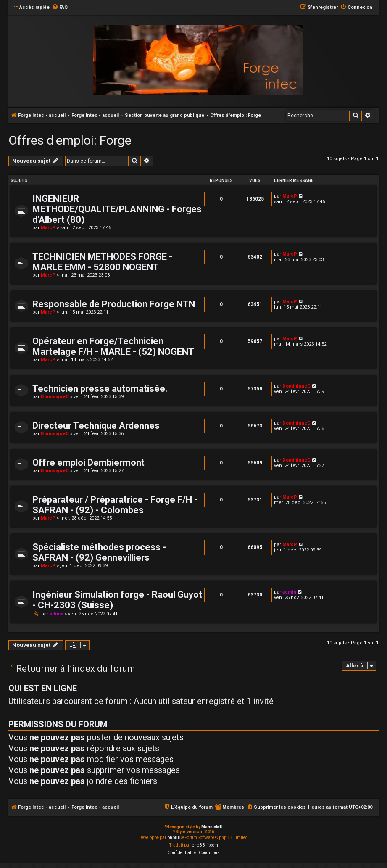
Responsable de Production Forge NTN (114, 304)
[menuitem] (60, 8)
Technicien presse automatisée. (100, 389)
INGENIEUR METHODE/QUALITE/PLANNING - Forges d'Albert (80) (117, 209)
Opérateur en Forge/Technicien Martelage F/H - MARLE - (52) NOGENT (113, 346)
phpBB (174, 838)
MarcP (48, 228)
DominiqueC (55, 397)
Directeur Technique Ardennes (96, 426)
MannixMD (212, 827)
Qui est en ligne (43, 688)
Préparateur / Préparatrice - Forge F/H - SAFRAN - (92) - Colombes (115, 505)
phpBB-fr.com (205, 845)
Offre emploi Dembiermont (88, 463)
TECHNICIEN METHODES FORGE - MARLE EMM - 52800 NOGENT (102, 262)
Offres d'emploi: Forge (70, 140)
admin (57, 614)
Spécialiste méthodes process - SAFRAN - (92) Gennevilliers (99, 552)
